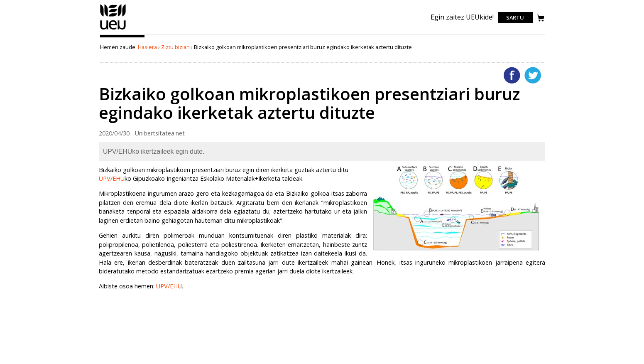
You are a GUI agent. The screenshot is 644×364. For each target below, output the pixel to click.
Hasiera (147, 47)
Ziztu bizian (175, 47)
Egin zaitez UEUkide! (462, 17)
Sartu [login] (515, 17)
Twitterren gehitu (533, 75)
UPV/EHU (112, 178)
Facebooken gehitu (512, 75)
